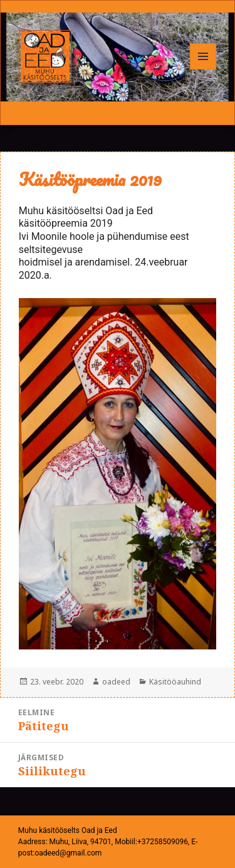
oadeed (116, 682)
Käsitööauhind (175, 682)
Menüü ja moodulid (203, 69)
